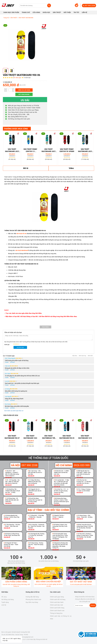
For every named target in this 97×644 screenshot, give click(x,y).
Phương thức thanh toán (33, 599)
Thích (13, 362)
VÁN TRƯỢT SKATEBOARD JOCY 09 (12, 150)
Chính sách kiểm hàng (57, 608)
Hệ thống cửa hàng (8, 599)
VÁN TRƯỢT (14, 18)
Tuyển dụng (5, 602)
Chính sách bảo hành (57, 602)
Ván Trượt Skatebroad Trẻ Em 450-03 (49, 437)
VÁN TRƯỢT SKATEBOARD (26, 18)
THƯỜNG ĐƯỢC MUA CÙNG (16, 129)
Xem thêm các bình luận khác (14, 411)
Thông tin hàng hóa (56, 613)
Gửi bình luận (20, 347)
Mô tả (26, 168)
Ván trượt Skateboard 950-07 (12, 437)
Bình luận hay (82, 356)
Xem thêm (45, 327)
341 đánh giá (17, 78)
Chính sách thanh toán (57, 611)
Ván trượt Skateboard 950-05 (67, 437)
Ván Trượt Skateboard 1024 (30, 437)
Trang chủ (6, 18)
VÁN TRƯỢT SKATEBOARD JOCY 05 (48, 150)
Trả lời (7, 362)
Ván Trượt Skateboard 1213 (85, 437)
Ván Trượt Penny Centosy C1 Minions (30, 150)
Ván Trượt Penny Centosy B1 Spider (67, 150)
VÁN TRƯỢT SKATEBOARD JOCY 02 (85, 150)
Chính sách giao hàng (57, 597)
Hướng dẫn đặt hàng (32, 597)
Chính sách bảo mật (56, 605)
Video (71, 168)
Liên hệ (4, 605)
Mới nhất (90, 356)
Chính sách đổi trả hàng (58, 599)
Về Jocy (4, 597)
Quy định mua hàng (32, 602)
